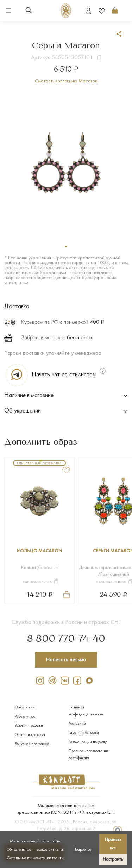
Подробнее (82, 850)
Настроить (113, 859)
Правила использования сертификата (89, 755)
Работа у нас (25, 717)
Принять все (113, 844)
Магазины (77, 724)
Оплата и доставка (30, 735)
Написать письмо (66, 660)
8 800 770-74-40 (66, 639)
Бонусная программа (32, 744)
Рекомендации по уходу (88, 742)
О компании (25, 708)
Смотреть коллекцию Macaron (66, 81)
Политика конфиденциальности (86, 711)
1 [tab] (66, 246)
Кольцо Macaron (40, 551)
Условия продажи (29, 726)
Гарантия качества (84, 733)
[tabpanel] (66, 163)
